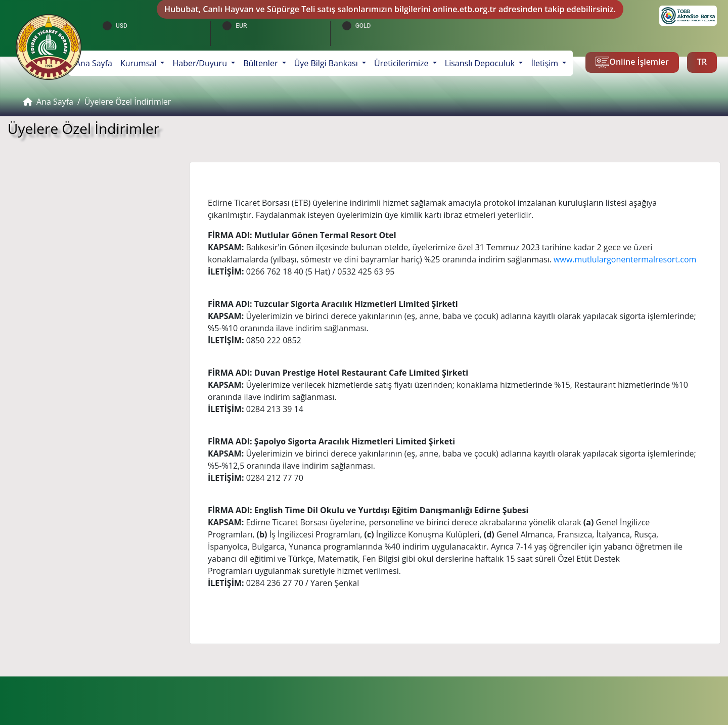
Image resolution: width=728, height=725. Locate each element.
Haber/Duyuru (201, 63)
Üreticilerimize (402, 63)
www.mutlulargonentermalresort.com (625, 259)
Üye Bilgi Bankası (327, 63)
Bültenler (261, 63)
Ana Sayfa (96, 63)
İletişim (545, 63)
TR (702, 62)
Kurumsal (139, 63)
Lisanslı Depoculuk (481, 63)
